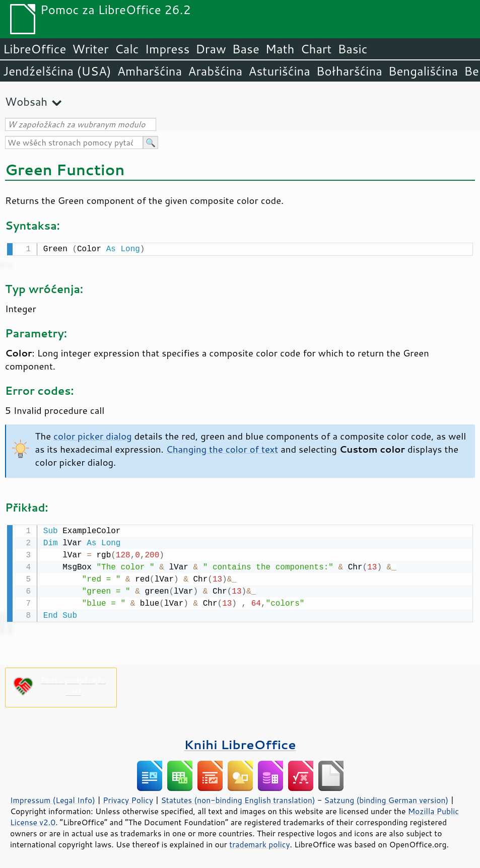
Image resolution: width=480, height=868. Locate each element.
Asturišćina (279, 71)
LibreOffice (35, 49)
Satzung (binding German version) (387, 798)
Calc (127, 49)
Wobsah (26, 101)
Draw (211, 49)
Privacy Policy (128, 798)
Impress (167, 49)
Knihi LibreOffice (240, 742)
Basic (352, 49)
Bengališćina (423, 71)
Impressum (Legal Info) (53, 798)
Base (246, 49)
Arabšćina (215, 71)
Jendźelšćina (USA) (57, 71)
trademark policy (259, 842)
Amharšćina (150, 71)
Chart (316, 49)
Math (280, 49)
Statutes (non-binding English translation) (238, 798)
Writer (90, 49)
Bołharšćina (349, 71)
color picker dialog (93, 435)
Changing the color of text (222, 448)
